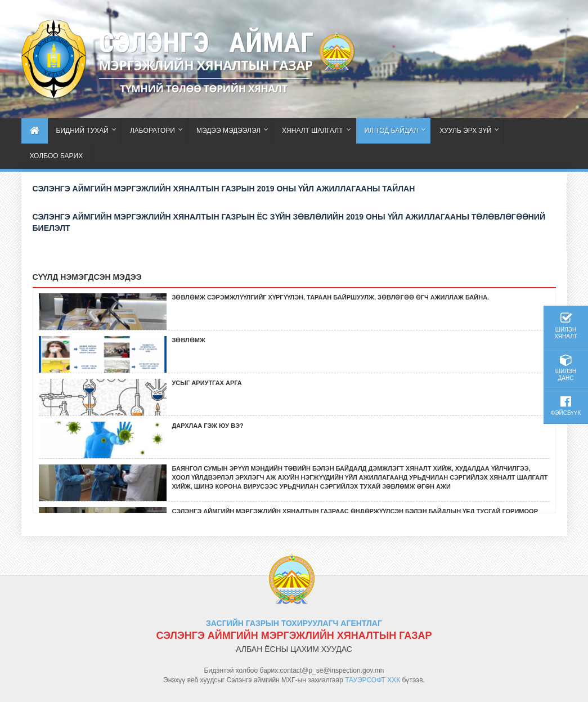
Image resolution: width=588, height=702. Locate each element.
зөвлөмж (189, 340)
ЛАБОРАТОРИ (152, 131)
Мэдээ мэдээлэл (228, 131)
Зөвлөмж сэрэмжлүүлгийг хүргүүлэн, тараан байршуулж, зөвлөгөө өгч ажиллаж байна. (331, 297)
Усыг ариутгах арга (207, 383)
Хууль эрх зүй (465, 131)
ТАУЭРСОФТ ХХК (372, 680)
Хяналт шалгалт (312, 131)
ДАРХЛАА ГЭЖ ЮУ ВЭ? (208, 426)
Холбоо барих (57, 156)
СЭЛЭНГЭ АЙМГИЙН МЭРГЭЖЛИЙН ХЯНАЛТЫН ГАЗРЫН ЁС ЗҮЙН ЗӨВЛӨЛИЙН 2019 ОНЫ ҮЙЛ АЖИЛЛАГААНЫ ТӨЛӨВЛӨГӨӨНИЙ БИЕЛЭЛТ (289, 222)
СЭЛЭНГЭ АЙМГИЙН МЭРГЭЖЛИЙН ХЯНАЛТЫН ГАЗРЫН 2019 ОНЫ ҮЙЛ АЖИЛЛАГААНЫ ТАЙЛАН (224, 189)
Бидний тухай (82, 131)
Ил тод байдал (392, 131)
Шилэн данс (566, 368)
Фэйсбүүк (566, 406)
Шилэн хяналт (566, 326)
